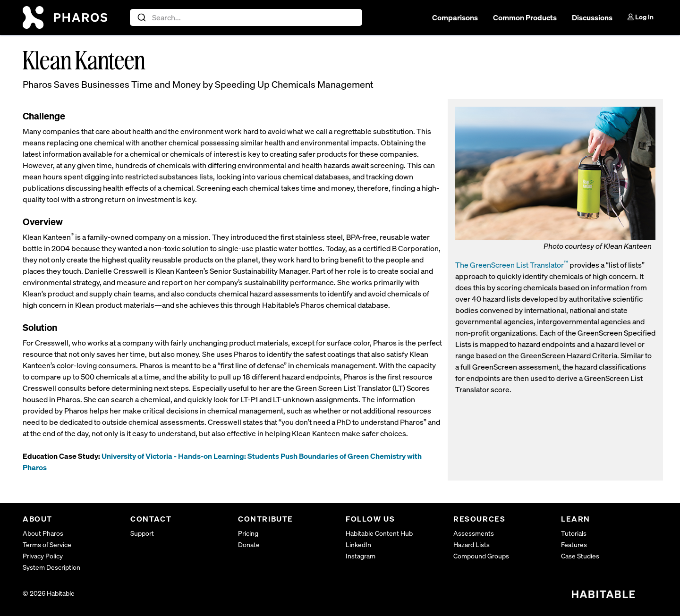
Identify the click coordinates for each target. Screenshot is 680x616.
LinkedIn (358, 544)
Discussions (592, 17)
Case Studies (580, 556)
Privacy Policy (43, 556)
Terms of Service (47, 544)
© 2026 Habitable (49, 593)
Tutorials (574, 533)
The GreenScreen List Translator (512, 265)
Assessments (474, 533)
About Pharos (43, 533)
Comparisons (455, 17)
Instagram (361, 556)
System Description (51, 567)
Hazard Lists (472, 544)
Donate (249, 544)
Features (574, 544)
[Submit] (141, 17)
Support (142, 533)
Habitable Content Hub (379, 533)
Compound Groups (481, 556)
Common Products (525, 17)
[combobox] (246, 17)
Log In (641, 17)
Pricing (248, 533)
